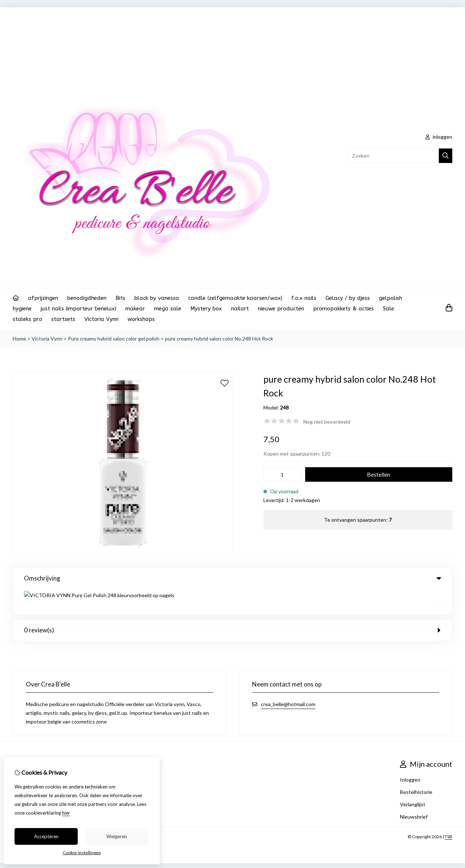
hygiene (22, 309)
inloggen (439, 137)
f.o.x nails (304, 298)
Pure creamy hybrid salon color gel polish (114, 339)
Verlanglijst (413, 779)
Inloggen (410, 754)
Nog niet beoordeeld (327, 422)
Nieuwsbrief (414, 791)
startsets (63, 319)
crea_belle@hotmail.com (288, 678)
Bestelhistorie (416, 766)
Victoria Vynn (101, 319)
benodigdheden (87, 298)
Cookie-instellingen (82, 853)
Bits (120, 298)
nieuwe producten (281, 309)
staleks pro (27, 319)
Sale (389, 309)
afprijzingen (43, 298)
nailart (240, 309)
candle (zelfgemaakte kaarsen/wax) (235, 298)
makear (135, 309)
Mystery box (206, 309)
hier (66, 813)
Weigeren (117, 836)
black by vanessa (157, 298)
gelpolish (391, 298)
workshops (141, 319)
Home (19, 339)
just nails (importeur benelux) (78, 309)
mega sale (168, 309)
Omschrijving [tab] (232, 578)
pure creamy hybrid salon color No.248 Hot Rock (219, 339)
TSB (448, 811)
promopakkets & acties (343, 309)
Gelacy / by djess (348, 298)
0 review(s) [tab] (232, 604)
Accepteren (46, 836)
